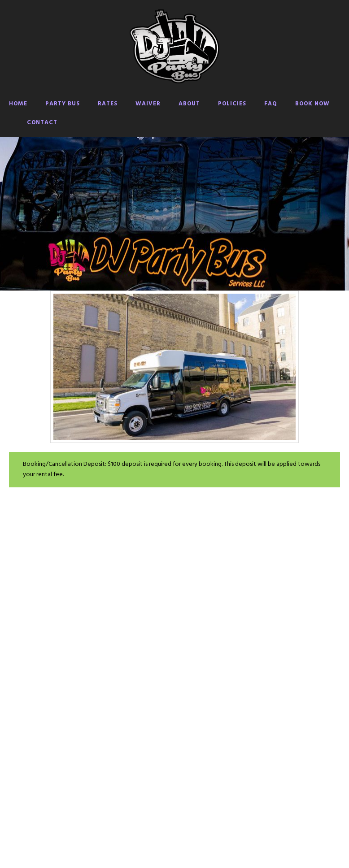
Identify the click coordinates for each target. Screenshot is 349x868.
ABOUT (189, 104)
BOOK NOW (312, 104)
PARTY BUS (63, 104)
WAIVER (148, 104)
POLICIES (232, 104)
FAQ (271, 104)
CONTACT (42, 123)
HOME (18, 104)
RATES (108, 104)
